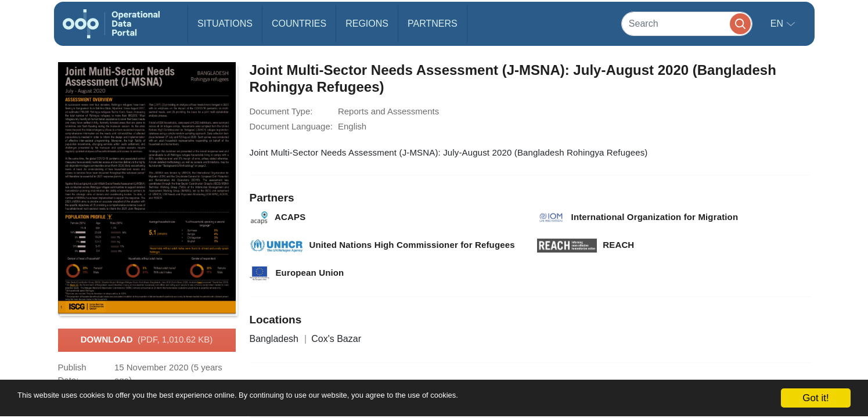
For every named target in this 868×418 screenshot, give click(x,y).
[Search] (687, 24)
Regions (367, 24)
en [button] (778, 24)
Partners (433, 24)
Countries (299, 24)
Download (147, 340)
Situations (225, 24)
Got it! (815, 398)
